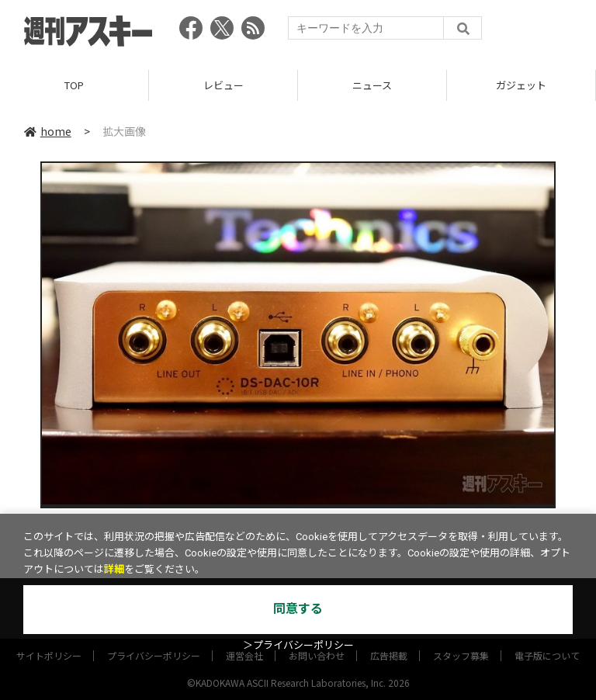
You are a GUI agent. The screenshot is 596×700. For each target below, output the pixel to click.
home (48, 131)
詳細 (114, 569)
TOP (74, 85)
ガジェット (521, 85)
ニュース (372, 85)
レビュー (223, 85)
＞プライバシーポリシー (298, 645)
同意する (298, 609)
